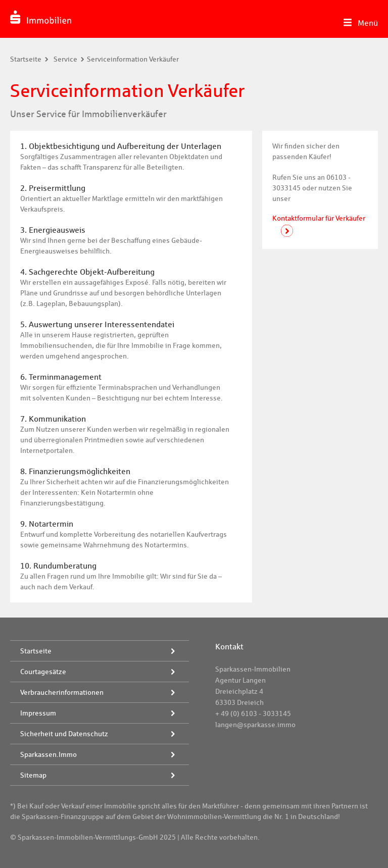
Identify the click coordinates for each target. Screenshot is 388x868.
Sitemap (33, 775)
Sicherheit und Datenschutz (64, 734)
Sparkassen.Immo (48, 754)
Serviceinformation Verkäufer (133, 59)
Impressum (38, 713)
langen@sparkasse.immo (255, 725)
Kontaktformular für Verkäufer (319, 218)
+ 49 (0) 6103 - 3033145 (253, 713)
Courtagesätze (43, 672)
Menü (368, 23)
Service (65, 59)
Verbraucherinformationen (62, 692)
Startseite (26, 59)
